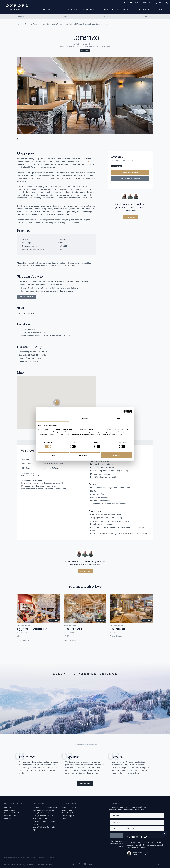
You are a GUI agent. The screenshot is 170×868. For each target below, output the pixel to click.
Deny (53, 455)
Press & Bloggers (68, 816)
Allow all (117, 455)
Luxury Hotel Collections (116, 10)
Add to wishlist (131, 185)
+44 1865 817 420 (132, 3)
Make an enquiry (130, 173)
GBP (23, 475)
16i (159, 865)
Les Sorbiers (73, 629)
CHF (39, 475)
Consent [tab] (52, 419)
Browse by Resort (49, 10)
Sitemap (64, 818)
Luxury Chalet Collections (80, 10)
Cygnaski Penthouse (32, 629)
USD (33, 475)
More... (161, 10)
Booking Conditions (69, 807)
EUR (28, 475)
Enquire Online (10, 810)
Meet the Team (10, 816)
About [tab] (118, 419)
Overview (21, 17)
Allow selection (85, 455)
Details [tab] (85, 419)
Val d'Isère (77, 44)
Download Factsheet (130, 179)
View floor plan (27, 297)
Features (64, 17)
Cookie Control (67, 813)
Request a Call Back (12, 813)
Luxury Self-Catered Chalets (43, 810)
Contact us (146, 3)
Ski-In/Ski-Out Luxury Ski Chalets (45, 807)
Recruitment (9, 818)
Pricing (149, 17)
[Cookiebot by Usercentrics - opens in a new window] (122, 411)
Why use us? (85, 784)
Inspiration (144, 10)
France (84, 44)
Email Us (8, 807)
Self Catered (85, 51)
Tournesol (117, 629)
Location (106, 17)
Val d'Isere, (85, 161)
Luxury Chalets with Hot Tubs (44, 813)
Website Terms (67, 810)
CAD (44, 475)
